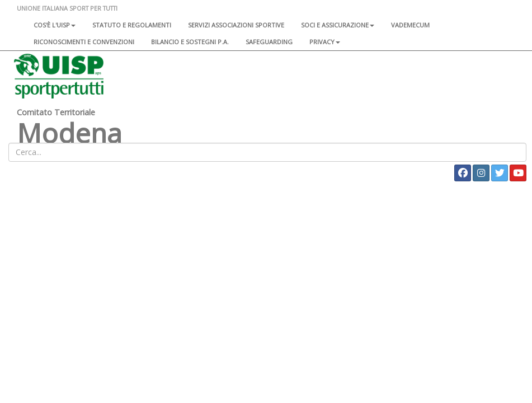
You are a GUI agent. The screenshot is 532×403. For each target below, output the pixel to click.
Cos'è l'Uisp (55, 25)
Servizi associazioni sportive (236, 25)
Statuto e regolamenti (132, 25)
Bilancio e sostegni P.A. (190, 42)
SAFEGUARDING (269, 42)
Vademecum (410, 25)
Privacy (325, 42)
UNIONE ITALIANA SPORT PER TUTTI (67, 8)
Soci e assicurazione (338, 25)
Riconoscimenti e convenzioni (84, 42)
